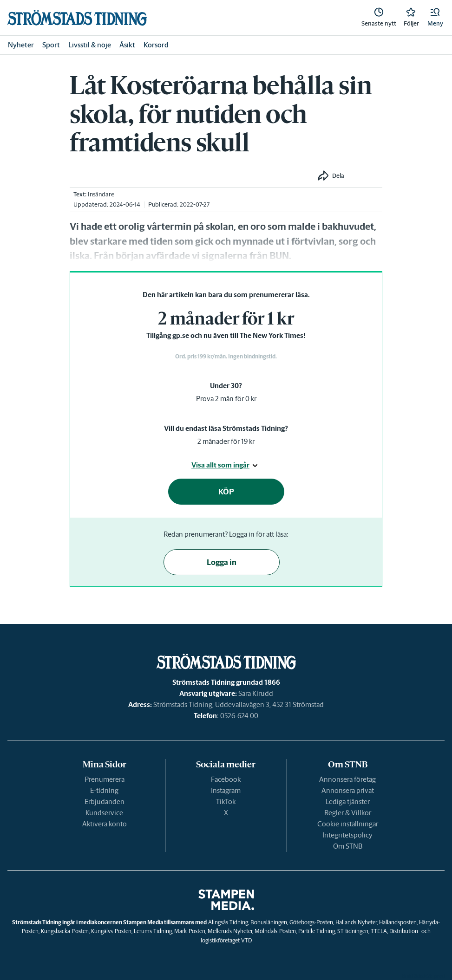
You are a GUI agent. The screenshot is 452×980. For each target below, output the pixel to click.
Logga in (222, 562)
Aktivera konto (105, 824)
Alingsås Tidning (228, 922)
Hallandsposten (398, 922)
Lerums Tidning (153, 931)
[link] (77, 18)
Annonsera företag (347, 779)
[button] (435, 18)
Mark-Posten (190, 931)
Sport (51, 45)
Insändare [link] (101, 194)
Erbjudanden (105, 802)
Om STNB (348, 846)
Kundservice (104, 813)
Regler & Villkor (348, 813)
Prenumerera (105, 779)
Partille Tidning (317, 931)
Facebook (226, 779)
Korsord (156, 45)
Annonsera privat (348, 790)
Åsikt (127, 45)
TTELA (379, 931)
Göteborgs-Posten (311, 922)
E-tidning (104, 790)
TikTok (226, 802)
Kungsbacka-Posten (65, 931)
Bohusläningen (269, 922)
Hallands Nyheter (356, 922)
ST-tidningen (353, 931)
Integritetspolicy (347, 835)
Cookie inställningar (348, 824)
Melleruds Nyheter (230, 931)
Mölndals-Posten (275, 931)
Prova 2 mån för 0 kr (226, 399)
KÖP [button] (226, 492)
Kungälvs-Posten (111, 931)
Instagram (226, 790)
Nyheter (21, 45)
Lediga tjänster (348, 802)
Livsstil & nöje (90, 45)
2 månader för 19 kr (226, 441)
